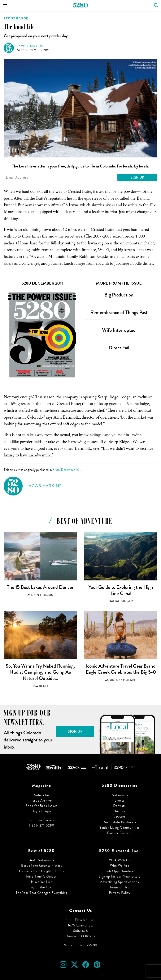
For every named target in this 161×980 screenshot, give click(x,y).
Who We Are (120, 866)
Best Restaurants (42, 860)
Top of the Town (42, 887)
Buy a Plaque (42, 811)
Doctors (119, 811)
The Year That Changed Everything (42, 893)
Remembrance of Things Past (119, 312)
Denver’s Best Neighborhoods (42, 871)
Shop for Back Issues (42, 806)
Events (119, 800)
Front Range (16, 18)
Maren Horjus (40, 595)
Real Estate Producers (119, 822)
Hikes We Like (42, 882)
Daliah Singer (121, 601)
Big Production (119, 295)
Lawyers (120, 817)
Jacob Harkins (30, 46)
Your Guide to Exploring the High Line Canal (121, 590)
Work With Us (119, 860)
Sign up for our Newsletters (119, 876)
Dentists (119, 806)
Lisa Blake (40, 686)
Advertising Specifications (119, 882)
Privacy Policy (120, 893)
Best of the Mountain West (42, 866)
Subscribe (42, 795)
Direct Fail (119, 348)
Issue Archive (42, 800)
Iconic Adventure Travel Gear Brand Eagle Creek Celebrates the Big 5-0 (121, 669)
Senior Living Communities (119, 827)
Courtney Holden (121, 680)
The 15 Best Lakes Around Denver (40, 587)
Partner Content (119, 833)
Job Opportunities (119, 871)
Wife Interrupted (119, 330)
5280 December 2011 (33, 50)
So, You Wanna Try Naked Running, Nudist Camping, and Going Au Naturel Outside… (40, 672)
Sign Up (137, 177)
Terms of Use (119, 887)
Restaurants (119, 795)
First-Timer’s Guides (42, 876)
